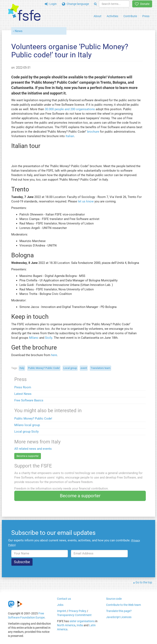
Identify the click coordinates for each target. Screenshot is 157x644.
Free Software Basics (29, 400)
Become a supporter (28, 456)
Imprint (62, 611)
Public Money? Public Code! (33, 419)
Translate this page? (119, 611)
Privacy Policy (77, 611)
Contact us (64, 599)
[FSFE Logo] (24, 13)
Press (146, 16)
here (54, 355)
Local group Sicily (26, 432)
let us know (86, 201)
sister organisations (82, 621)
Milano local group (27, 425)
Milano (34, 338)
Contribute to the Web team (123, 605)
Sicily (49, 338)
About (98, 16)
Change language (75, 4)
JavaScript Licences (119, 617)
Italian (70, 136)
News (19, 31)
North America (66, 625)
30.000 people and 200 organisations (70, 109)
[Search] (95, 4)
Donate (142, 4)
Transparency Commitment (74, 615)
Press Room (23, 387)
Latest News (23, 394)
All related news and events (33, 449)
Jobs (60, 605)
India (80, 625)
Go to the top (144, 582)
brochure (93, 132)
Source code (114, 599)
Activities (112, 16)
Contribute (130, 16)
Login (51, 4)
